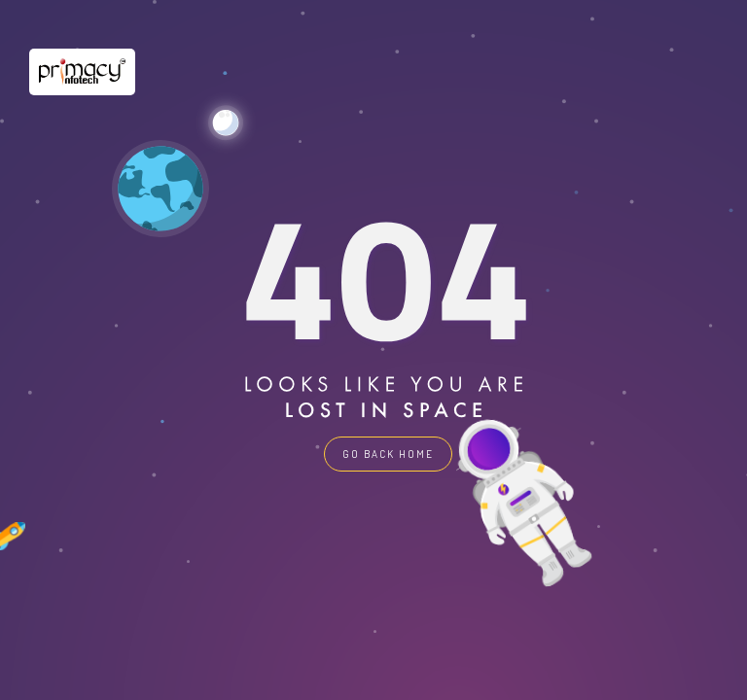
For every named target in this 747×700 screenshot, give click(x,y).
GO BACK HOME (388, 454)
